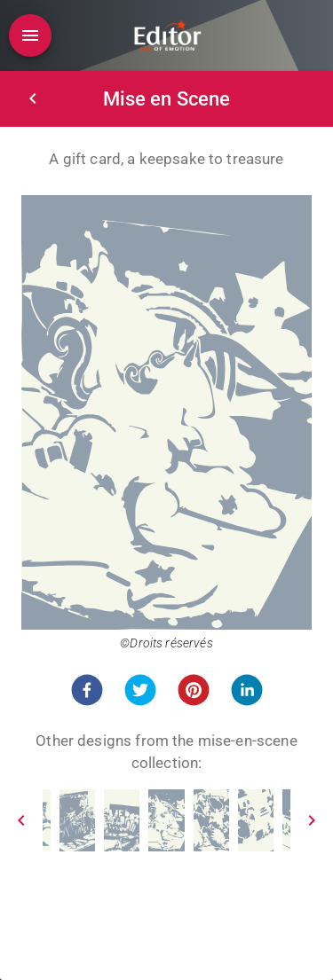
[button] (87, 690)
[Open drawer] (30, 35)
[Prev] (21, 820)
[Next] (312, 820)
